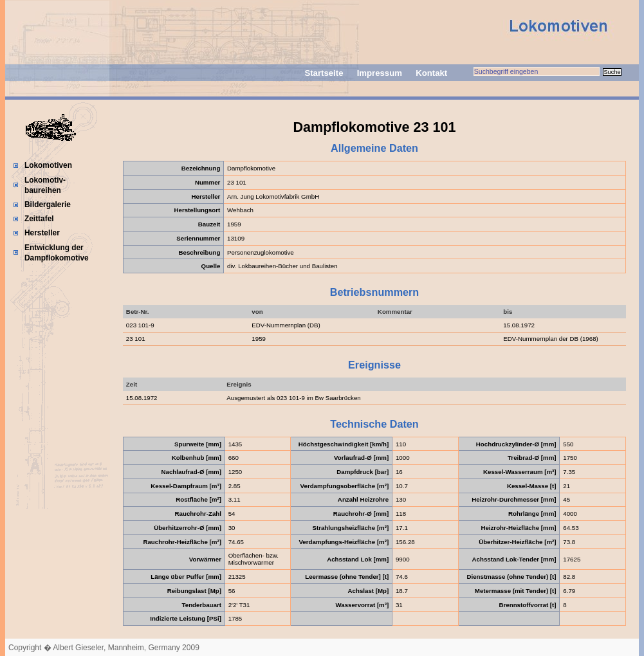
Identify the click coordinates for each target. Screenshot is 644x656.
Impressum (380, 73)
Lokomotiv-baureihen (45, 185)
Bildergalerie (48, 205)
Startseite (324, 73)
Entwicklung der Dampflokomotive (57, 253)
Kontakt (431, 73)
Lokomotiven (48, 165)
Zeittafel (39, 219)
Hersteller (42, 233)
